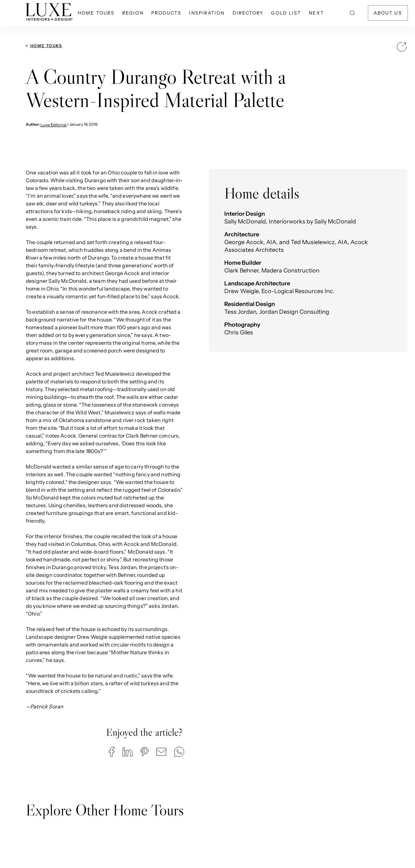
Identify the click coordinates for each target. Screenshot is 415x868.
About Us (388, 13)
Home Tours (96, 13)
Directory (248, 13)
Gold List (286, 13)
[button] (112, 752)
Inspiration (207, 13)
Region (133, 13)
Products (167, 13)
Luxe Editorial (53, 125)
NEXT (316, 13)
